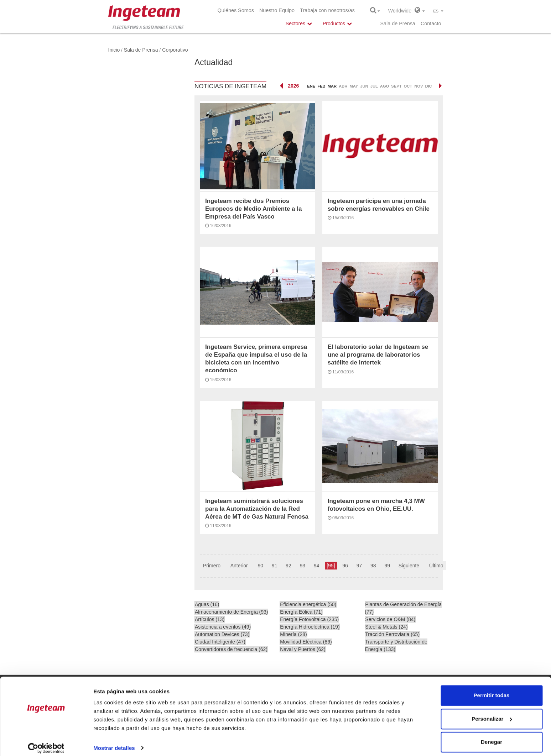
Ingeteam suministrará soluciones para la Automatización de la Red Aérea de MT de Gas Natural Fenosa (257, 509)
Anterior (239, 566)
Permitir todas (492, 690)
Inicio (114, 50)
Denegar (492, 736)
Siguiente (409, 566)
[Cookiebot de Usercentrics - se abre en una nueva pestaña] (46, 742)
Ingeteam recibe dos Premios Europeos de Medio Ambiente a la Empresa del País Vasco (253, 209)
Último (436, 566)
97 (359, 566)
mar (332, 86)
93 (302, 566)
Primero (212, 566)
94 (317, 566)
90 (260, 566)
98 (373, 566)
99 (387, 566)
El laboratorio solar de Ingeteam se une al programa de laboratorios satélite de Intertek (378, 355)
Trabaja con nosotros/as (327, 10)
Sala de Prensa (397, 23)
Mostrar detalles (114, 742)
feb (321, 86)
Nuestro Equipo (277, 10)
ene (311, 86)
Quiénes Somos (236, 10)
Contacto (431, 23)
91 (275, 566)
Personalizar (492, 713)
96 (345, 566)
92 (289, 566)
